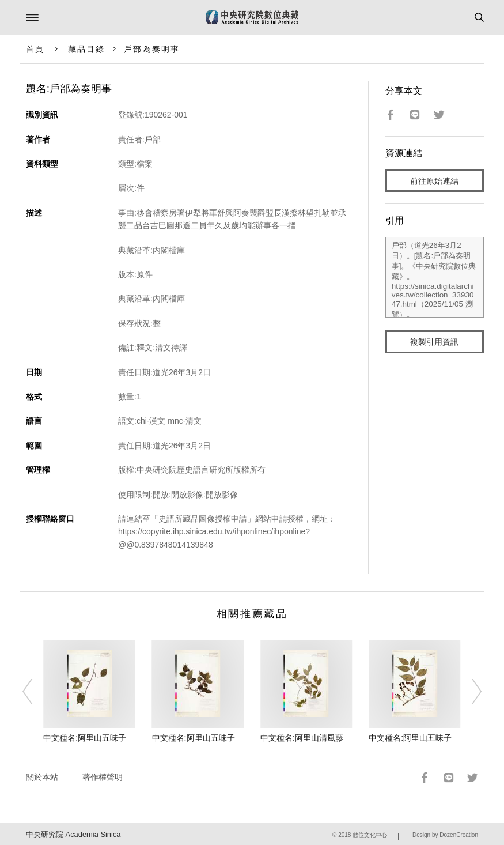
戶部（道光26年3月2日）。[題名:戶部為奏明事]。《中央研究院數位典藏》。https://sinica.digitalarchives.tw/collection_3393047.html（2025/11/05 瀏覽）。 (435, 277)
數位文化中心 (370, 835)
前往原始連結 (434, 181)
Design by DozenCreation (445, 835)
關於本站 (42, 777)
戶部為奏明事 (152, 49)
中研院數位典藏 (252, 17)
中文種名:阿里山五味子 (85, 738)
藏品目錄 (86, 49)
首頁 (35, 49)
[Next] (469, 692)
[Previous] (35, 692)
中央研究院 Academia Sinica (73, 834)
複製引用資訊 (434, 342)
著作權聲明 (103, 777)
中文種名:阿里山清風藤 (302, 738)
